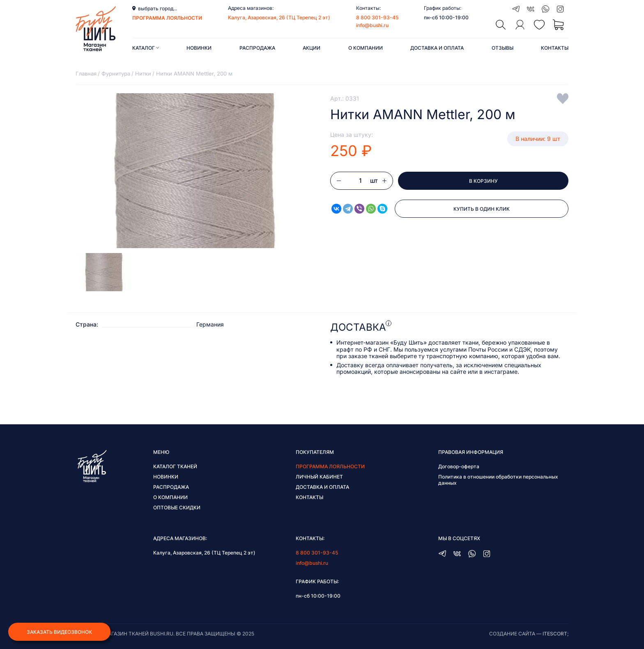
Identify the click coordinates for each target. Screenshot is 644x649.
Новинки (199, 48)
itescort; (555, 634)
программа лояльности (167, 18)
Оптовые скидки (177, 507)
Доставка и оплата (437, 48)
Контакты (555, 48)
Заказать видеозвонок (59, 632)
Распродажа (257, 48)
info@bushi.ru (372, 25)
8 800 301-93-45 (377, 17)
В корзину (483, 181)
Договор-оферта (459, 466)
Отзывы (503, 48)
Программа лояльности (330, 466)
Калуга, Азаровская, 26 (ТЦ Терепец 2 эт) (279, 17)
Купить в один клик (482, 209)
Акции (312, 48)
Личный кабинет (319, 477)
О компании (366, 48)
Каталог (146, 48)
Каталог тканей (175, 466)
